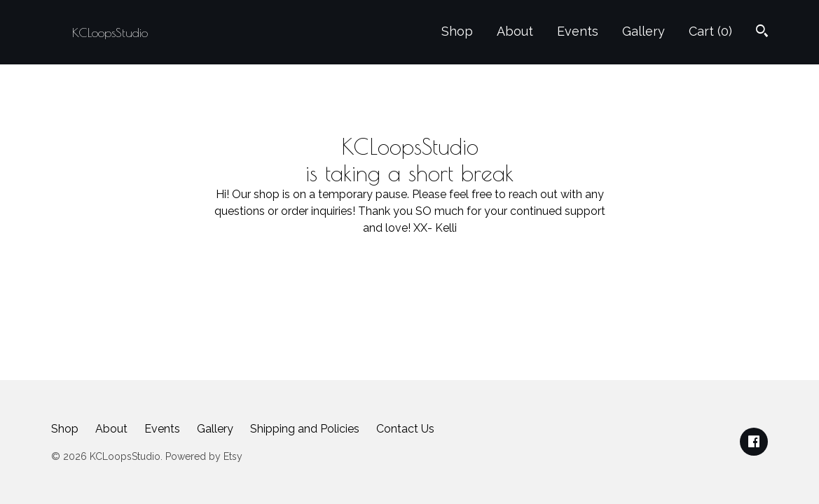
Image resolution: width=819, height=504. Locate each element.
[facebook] (754, 442)
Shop (457, 31)
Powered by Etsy (204, 456)
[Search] (762, 33)
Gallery (643, 31)
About (515, 31)
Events (578, 31)
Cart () (710, 31)
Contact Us (405, 429)
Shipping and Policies (305, 429)
